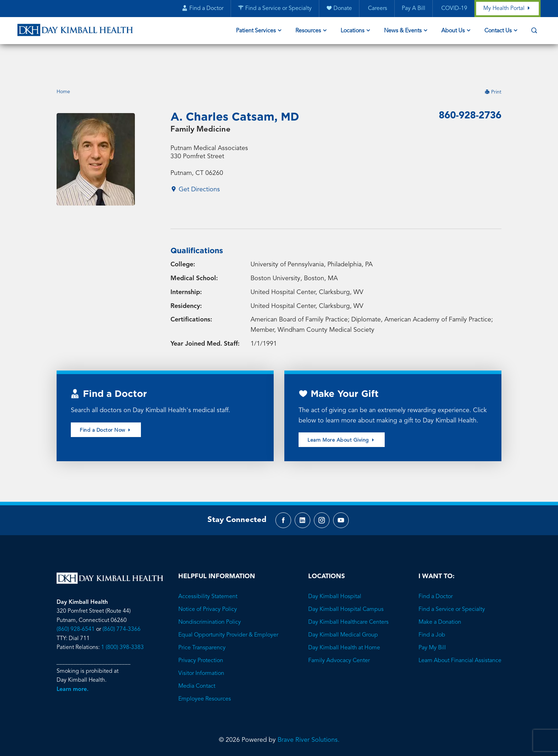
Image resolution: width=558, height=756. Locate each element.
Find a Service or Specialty (452, 583)
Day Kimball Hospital (335, 570)
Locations (352, 31)
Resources (308, 31)
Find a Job (432, 608)
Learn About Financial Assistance (460, 634)
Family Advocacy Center (339, 634)
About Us (453, 31)
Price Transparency (202, 621)
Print (493, 63)
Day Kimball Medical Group (343, 608)
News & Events (403, 31)
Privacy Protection (201, 634)
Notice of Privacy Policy (208, 583)
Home (63, 63)
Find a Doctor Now (106, 402)
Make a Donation (440, 596)
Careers (377, 9)
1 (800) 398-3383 (122, 621)
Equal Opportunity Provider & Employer (228, 608)
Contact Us (498, 31)
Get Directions (195, 162)
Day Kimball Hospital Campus (346, 583)
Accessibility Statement (208, 570)
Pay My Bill (432, 621)
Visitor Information (201, 647)
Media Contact (197, 660)
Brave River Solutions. (309, 713)
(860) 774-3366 (122, 603)
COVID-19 (453, 9)
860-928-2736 (468, 87)
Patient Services (256, 31)
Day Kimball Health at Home (344, 621)
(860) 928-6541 (76, 603)
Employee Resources (205, 672)
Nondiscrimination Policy (210, 596)
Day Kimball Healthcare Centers (348, 596)
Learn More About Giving (342, 412)
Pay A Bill (413, 9)
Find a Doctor (436, 570)
